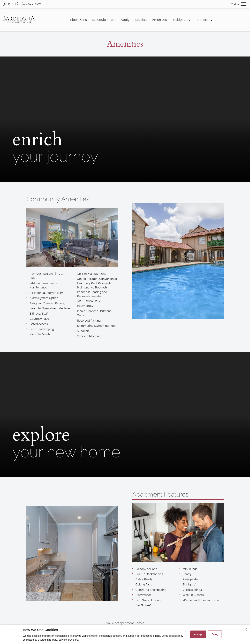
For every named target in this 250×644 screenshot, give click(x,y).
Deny (215, 634)
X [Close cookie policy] (246, 630)
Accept (198, 634)
